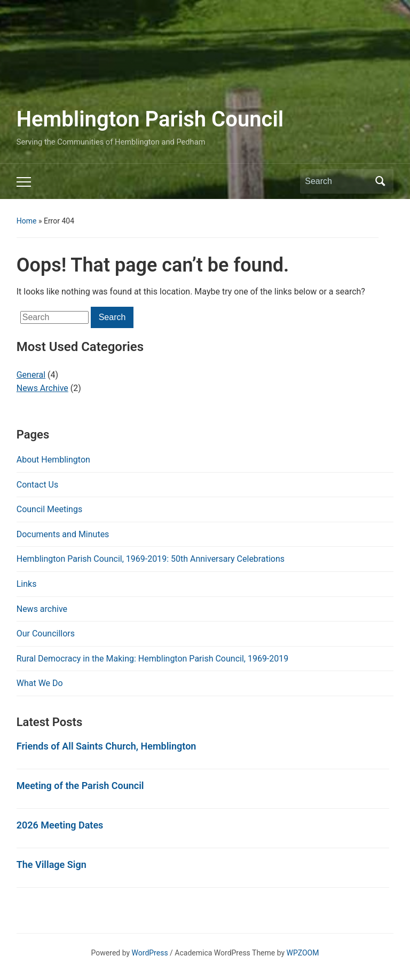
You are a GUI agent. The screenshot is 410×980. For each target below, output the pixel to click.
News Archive (42, 388)
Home (27, 221)
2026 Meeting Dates (60, 825)
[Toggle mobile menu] (24, 182)
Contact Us (38, 485)
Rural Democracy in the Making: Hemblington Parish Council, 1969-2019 (153, 659)
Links (27, 584)
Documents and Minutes (63, 534)
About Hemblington (53, 460)
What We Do (40, 683)
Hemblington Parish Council (150, 119)
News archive (42, 609)
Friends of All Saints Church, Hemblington (107, 746)
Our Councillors (46, 634)
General (31, 375)
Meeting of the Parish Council (80, 786)
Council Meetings (49, 509)
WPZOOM (303, 953)
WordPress (150, 953)
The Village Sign (52, 865)
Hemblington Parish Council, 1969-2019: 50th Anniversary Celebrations (151, 559)
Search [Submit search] (380, 181)
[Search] (337, 181)
